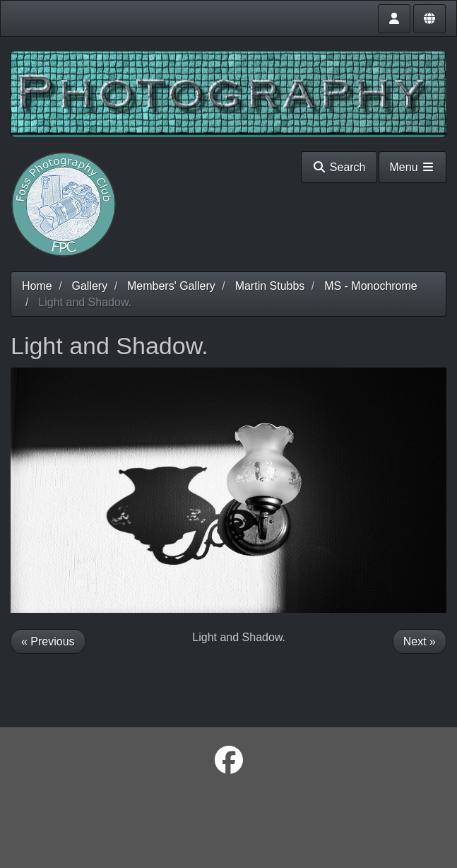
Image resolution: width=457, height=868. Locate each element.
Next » (420, 641)
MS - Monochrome (371, 286)
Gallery (89, 286)
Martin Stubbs (270, 286)
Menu (413, 167)
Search (339, 167)
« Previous (48, 641)
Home (37, 286)
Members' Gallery (171, 286)
